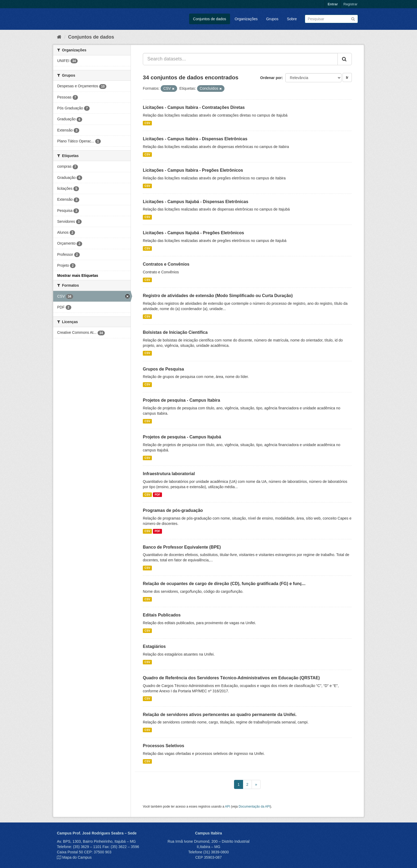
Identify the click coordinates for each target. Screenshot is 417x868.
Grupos (272, 19)
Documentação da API (254, 807)
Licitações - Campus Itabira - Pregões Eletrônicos (193, 170)
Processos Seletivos (164, 746)
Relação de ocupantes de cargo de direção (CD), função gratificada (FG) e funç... (224, 584)
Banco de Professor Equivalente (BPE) (182, 547)
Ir (347, 77)
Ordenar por (271, 78)
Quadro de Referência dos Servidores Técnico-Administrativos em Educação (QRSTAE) (231, 678)
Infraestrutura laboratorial (169, 474)
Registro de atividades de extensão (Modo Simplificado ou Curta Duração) (218, 296)
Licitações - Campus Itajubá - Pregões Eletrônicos (193, 233)
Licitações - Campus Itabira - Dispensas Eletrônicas (195, 139)
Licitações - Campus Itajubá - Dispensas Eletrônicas (196, 202)
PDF (157, 495)
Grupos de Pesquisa (163, 369)
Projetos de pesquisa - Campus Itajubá (182, 437)
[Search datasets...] (240, 59)
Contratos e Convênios (166, 264)
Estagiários (154, 646)
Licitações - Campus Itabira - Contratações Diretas (194, 107)
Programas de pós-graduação (173, 510)
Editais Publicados (162, 615)
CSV (147, 123)
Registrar (350, 4)
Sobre (292, 19)
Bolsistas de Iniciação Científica (175, 332)
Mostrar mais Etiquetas (78, 275)
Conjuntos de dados (210, 19)
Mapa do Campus (77, 857)
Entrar (333, 4)
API (228, 807)
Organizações (246, 19)
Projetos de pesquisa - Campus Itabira (182, 400)
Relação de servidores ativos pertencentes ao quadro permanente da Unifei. (220, 715)
